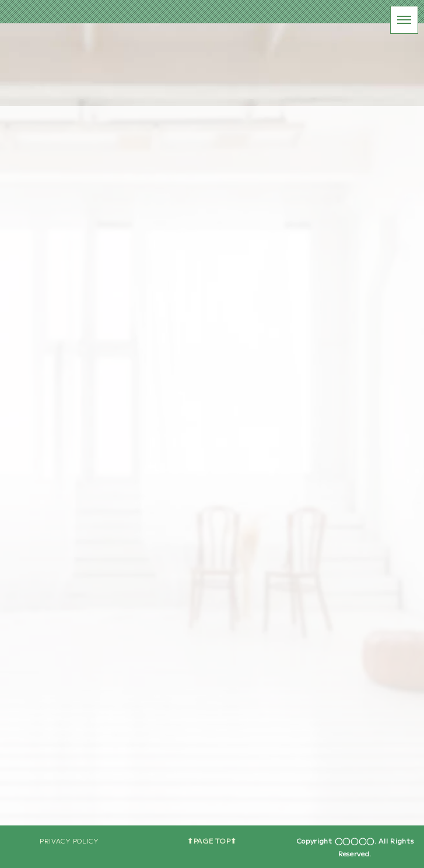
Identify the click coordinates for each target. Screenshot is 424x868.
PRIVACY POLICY (69, 841)
